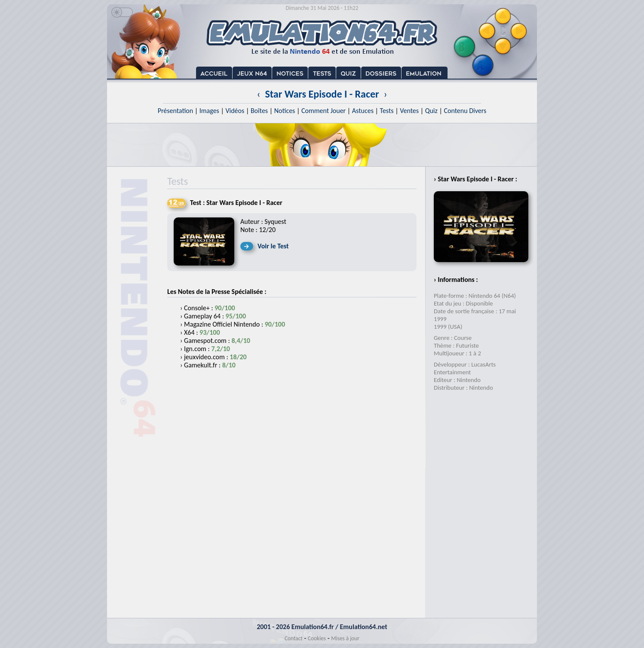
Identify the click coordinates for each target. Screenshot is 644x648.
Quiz (431, 111)
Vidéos (235, 111)
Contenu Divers (465, 111)
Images (209, 111)
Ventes (409, 111)
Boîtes (259, 111)
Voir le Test (273, 246)
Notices (285, 111)
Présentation (176, 111)
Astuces (363, 111)
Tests (387, 111)
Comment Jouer (324, 111)
